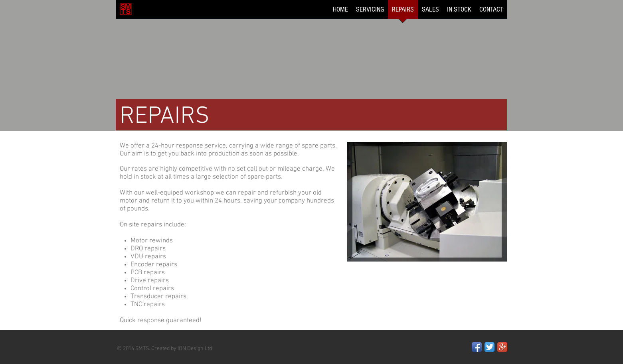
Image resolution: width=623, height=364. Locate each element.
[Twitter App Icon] (489, 347)
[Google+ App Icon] (502, 347)
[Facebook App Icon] (477, 347)
